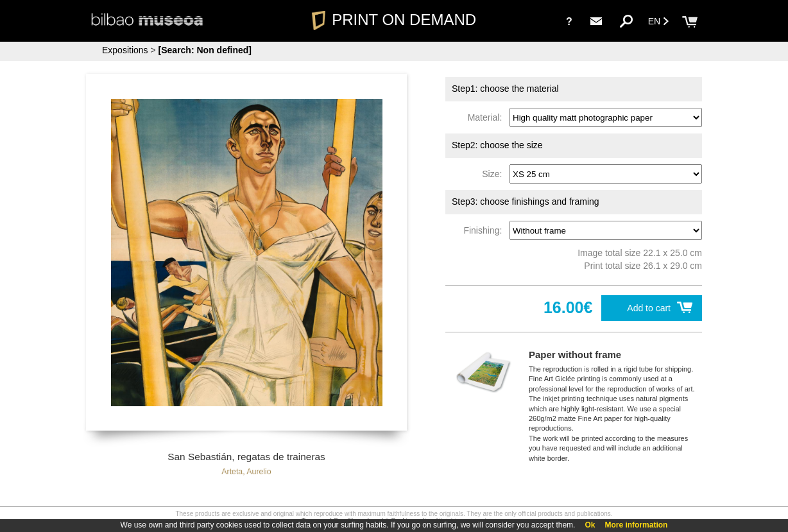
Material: (487, 117)
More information (636, 525)
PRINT (394, 20)
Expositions (125, 50)
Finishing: (485, 230)
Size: (494, 174)
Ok (590, 525)
